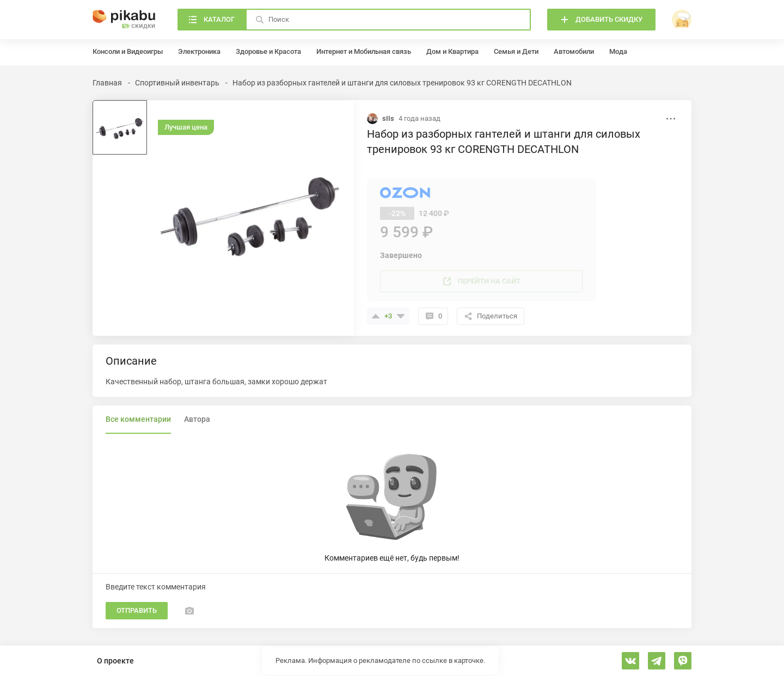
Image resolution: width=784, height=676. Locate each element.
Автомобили (574, 51)
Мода (618, 51)
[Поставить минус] (401, 316)
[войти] (682, 20)
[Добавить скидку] (601, 20)
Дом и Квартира (452, 51)
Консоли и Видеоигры (128, 51)
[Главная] (124, 20)
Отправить (137, 610)
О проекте (115, 661)
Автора (197, 419)
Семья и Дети (516, 51)
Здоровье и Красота (268, 51)
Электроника (199, 51)
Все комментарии (138, 419)
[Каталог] (212, 20)
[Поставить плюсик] (376, 316)
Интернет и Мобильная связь (364, 51)
